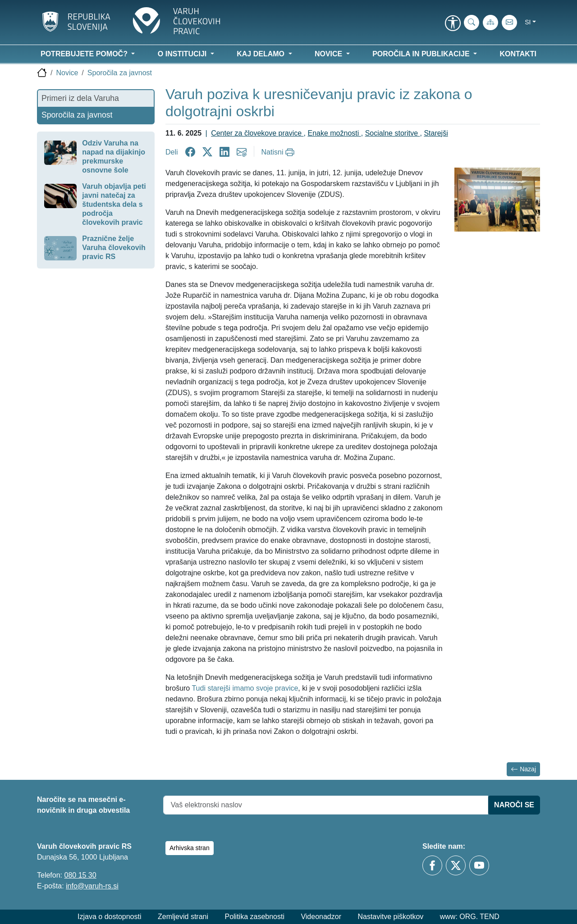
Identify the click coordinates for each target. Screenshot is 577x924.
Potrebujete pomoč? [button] (85, 54)
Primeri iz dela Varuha (80, 98)
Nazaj (523, 769)
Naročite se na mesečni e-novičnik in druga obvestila (83, 805)
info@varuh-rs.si (92, 886)
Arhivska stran (190, 848)
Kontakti (518, 54)
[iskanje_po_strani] (472, 23)
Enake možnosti (334, 133)
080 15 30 (80, 875)
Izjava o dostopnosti (109, 917)
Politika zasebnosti (254, 917)
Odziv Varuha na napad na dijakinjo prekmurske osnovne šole (114, 157)
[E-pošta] (509, 23)
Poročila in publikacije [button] (422, 54)
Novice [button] (330, 54)
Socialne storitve (393, 133)
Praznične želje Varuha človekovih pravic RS (114, 248)
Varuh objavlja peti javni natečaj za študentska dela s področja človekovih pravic (114, 204)
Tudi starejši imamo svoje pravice (245, 688)
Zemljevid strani (183, 917)
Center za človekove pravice (257, 133)
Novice (67, 73)
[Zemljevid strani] (490, 23)
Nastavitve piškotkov (390, 917)
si (528, 22)
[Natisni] (279, 152)
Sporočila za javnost (120, 73)
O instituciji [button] (183, 54)
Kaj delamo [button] (261, 54)
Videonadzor (321, 917)
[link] (453, 24)
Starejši (436, 133)
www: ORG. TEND (470, 917)
